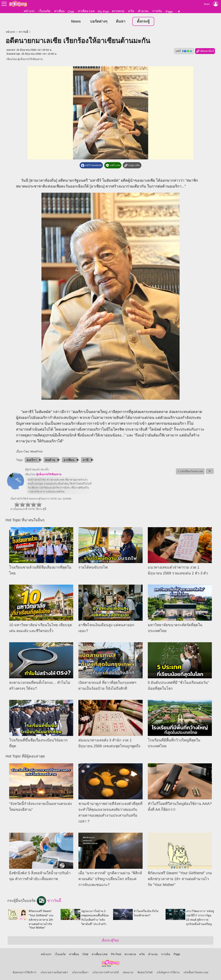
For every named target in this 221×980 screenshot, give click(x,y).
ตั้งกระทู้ (143, 21)
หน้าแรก (29, 11)
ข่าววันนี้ (23, 32)
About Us (128, 972)
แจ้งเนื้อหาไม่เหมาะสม (196, 972)
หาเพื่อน (59, 11)
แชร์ (184, 51)
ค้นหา (121, 21)
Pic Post (103, 12)
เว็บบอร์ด (44, 11)
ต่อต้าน (50, 460)
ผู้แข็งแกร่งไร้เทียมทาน (30, 59)
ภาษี (86, 460)
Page (169, 12)
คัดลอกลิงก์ (205, 51)
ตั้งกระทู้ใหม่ (110, 940)
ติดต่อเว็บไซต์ (145, 972)
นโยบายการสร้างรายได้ (106, 972)
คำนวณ (143, 11)
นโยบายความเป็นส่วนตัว (54, 972)
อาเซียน (69, 460)
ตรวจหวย (118, 11)
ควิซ (131, 11)
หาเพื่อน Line (86, 11)
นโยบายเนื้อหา (80, 972)
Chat (71, 12)
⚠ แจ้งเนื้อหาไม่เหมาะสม (190, 471)
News (76, 21)
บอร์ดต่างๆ (99, 21)
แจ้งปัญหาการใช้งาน (168, 972)
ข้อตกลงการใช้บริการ (25, 972)
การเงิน (157, 11)
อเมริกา (79, 412)
